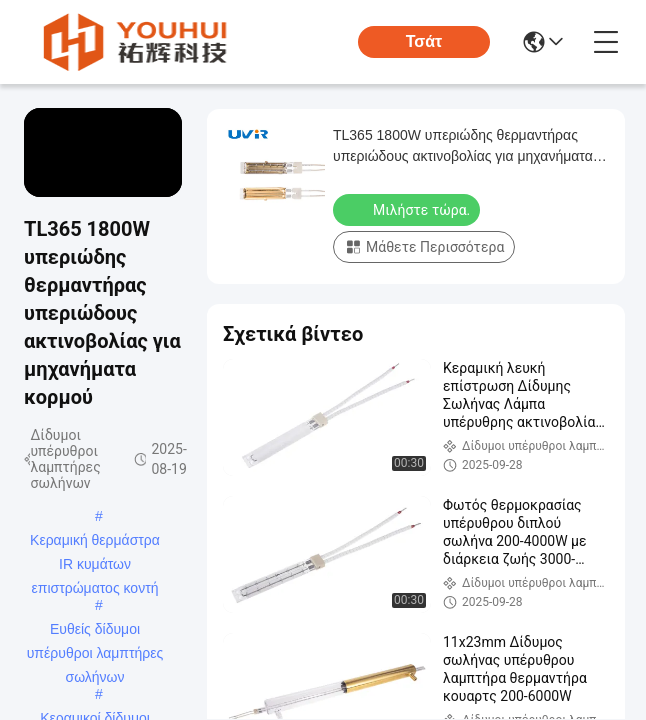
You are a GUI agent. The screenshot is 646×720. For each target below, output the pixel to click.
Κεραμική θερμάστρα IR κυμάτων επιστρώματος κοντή (95, 542)
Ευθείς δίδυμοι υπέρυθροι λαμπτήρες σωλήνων (95, 631)
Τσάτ (424, 41)
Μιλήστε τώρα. (408, 209)
